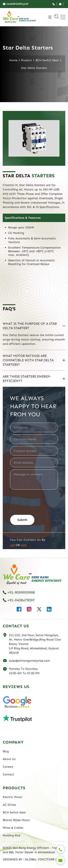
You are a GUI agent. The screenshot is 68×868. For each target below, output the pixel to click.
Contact (8, 774)
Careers (8, 767)
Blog (6, 751)
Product (26, 60)
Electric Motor (13, 797)
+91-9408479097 (19, 600)
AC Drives (9, 805)
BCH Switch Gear (47, 60)
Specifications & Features (23, 218)
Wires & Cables (13, 828)
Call (12, 545)
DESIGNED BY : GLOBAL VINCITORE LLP (32, 859)
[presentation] (38, 501)
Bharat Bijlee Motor (16, 820)
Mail (24, 545)
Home (13, 60)
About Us (9, 759)
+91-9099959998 (19, 592)
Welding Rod (12, 835)
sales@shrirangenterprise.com (29, 661)
